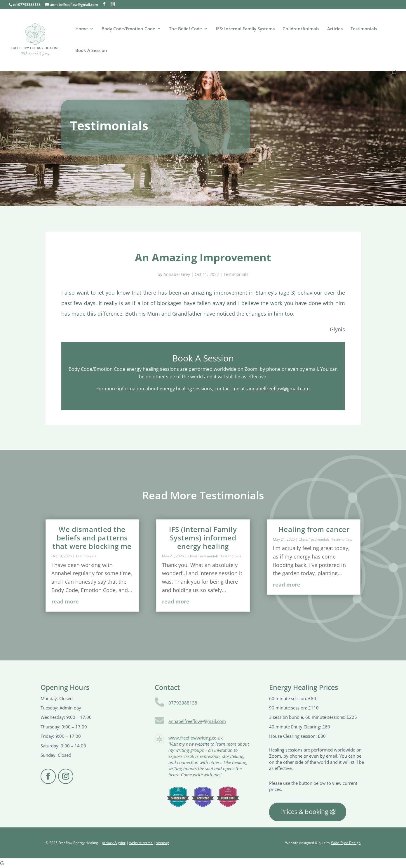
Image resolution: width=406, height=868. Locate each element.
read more (65, 601)
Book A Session (91, 51)
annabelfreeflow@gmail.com (278, 389)
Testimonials (364, 29)
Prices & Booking (304, 812)
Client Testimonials (203, 556)
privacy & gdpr (114, 843)
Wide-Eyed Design (346, 843)
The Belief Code (185, 29)
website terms (141, 843)
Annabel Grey (177, 274)
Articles (335, 29)
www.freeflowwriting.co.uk (196, 738)
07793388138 (183, 703)
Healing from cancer (314, 529)
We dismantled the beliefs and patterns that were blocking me (92, 538)
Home (82, 29)
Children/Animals (301, 29)
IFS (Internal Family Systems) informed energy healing (203, 538)
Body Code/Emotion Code (128, 29)
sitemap (163, 843)
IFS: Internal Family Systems (245, 29)
